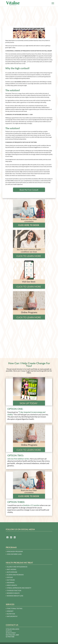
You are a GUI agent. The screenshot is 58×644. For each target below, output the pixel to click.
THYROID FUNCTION (14, 591)
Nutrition (11, 614)
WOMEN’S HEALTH (13, 593)
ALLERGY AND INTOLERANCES (17, 567)
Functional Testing (15, 608)
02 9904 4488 (10, 637)
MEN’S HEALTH (12, 585)
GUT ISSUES (11, 580)
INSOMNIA (11, 583)
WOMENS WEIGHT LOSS (15, 596)
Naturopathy (12, 616)
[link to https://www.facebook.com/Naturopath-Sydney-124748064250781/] (7, 538)
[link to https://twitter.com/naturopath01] (11, 538)
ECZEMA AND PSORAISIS (15, 575)
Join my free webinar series (18, 459)
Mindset (10, 611)
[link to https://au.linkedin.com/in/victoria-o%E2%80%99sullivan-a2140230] (15, 538)
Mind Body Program (15, 551)
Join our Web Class (14, 554)
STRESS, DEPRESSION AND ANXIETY (19, 588)
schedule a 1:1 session (31, 505)
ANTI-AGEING (12, 569)
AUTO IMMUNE (12, 572)
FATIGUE (10, 577)
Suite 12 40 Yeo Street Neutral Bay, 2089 (12, 633)
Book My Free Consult (29, 190)
